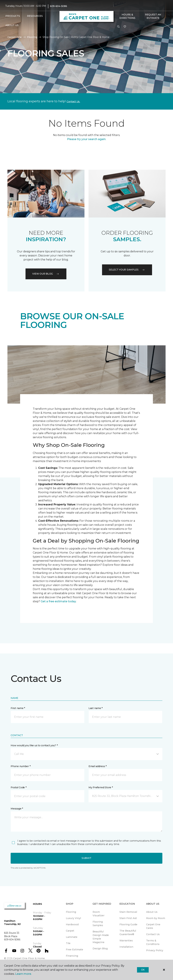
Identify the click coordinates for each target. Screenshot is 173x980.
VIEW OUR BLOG (46, 274)
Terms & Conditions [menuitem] (153, 942)
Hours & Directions (127, 16)
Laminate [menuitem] (72, 937)
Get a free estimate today (58, 601)
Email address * (98, 766)
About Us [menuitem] (152, 912)
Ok (143, 970)
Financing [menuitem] (72, 956)
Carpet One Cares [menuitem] (153, 926)
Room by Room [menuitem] (156, 918)
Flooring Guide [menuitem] (128, 924)
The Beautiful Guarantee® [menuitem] (128, 932)
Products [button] (13, 16)
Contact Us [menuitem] (153, 934)
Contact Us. (73, 101)
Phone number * (21, 766)
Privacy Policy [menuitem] (155, 950)
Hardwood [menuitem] (72, 924)
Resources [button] (35, 16)
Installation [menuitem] (126, 947)
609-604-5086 (59, 6)
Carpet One (15, 37)
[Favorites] (125, 27)
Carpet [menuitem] (70, 931)
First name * (18, 708)
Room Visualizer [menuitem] (98, 914)
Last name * (96, 708)
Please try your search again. (87, 139)
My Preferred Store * (101, 787)
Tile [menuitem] (68, 943)
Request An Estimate (153, 16)
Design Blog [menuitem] (100, 948)
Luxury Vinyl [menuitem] (73, 918)
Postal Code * (18, 787)
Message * (17, 809)
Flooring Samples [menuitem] (98, 924)
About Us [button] (12, 25)
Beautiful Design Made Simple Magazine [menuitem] (101, 937)
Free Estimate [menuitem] (75, 950)
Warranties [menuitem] (126, 941)
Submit (86, 858)
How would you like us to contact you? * (34, 745)
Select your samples (127, 270)
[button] (118, 27)
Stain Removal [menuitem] (128, 912)
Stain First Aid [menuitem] (128, 918)
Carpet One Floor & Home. (29, 958)
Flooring (32, 37)
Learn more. (23, 974)
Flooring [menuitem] (71, 912)
